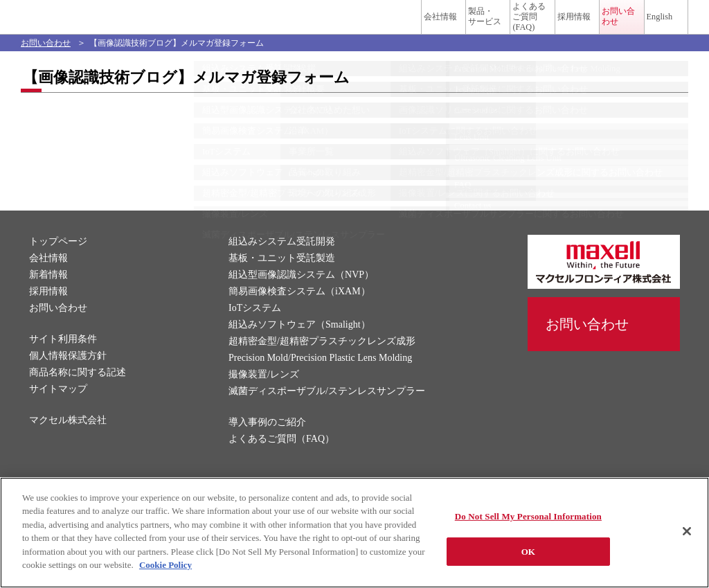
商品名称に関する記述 (78, 393)
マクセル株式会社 (68, 441)
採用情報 (511, 26)
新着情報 (48, 295)
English (639, 26)
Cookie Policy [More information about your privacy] (165, 565)
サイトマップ (58, 410)
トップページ (58, 262)
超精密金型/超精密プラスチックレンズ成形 (322, 362)
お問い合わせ (587, 26)
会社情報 (312, 26)
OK (528, 551)
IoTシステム (255, 329)
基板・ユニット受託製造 (282, 279)
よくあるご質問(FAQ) (452, 26)
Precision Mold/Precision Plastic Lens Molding (320, 378)
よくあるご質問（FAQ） (281, 460)
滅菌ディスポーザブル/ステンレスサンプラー (327, 412)
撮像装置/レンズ (264, 395)
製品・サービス (378, 26)
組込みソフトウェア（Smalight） (299, 345)
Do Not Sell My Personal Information (528, 516)
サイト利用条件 (63, 360)
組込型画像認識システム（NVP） (301, 295)
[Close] (687, 531)
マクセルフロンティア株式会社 (88, 26)
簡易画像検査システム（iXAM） (299, 312)
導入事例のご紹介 (267, 443)
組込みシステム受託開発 (282, 262)
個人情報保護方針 (68, 376)
